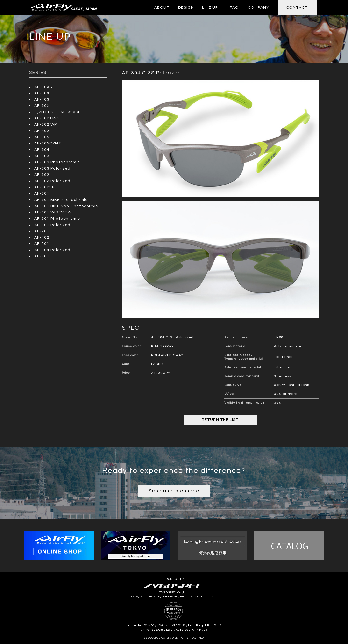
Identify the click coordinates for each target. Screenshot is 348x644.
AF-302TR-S (47, 118)
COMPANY (258, 7)
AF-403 (42, 99)
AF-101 (42, 244)
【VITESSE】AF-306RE (58, 112)
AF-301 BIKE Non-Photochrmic (66, 206)
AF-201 (42, 231)
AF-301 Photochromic (57, 219)
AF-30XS (43, 87)
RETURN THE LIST (220, 420)
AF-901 (42, 256)
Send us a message (174, 491)
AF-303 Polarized (53, 168)
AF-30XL (43, 93)
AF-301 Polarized (53, 225)
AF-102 (42, 237)
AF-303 (42, 156)
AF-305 (42, 137)
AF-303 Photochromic (57, 162)
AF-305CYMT (48, 143)
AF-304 (42, 150)
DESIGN (186, 7)
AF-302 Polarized (53, 181)
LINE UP (210, 7)
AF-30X (42, 106)
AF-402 (42, 131)
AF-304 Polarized (53, 250)
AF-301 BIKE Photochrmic (61, 200)
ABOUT (162, 7)
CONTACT (297, 7)
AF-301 (42, 193)
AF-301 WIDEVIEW (53, 212)
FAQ (234, 7)
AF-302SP (45, 187)
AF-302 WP (46, 124)
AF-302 (42, 175)
